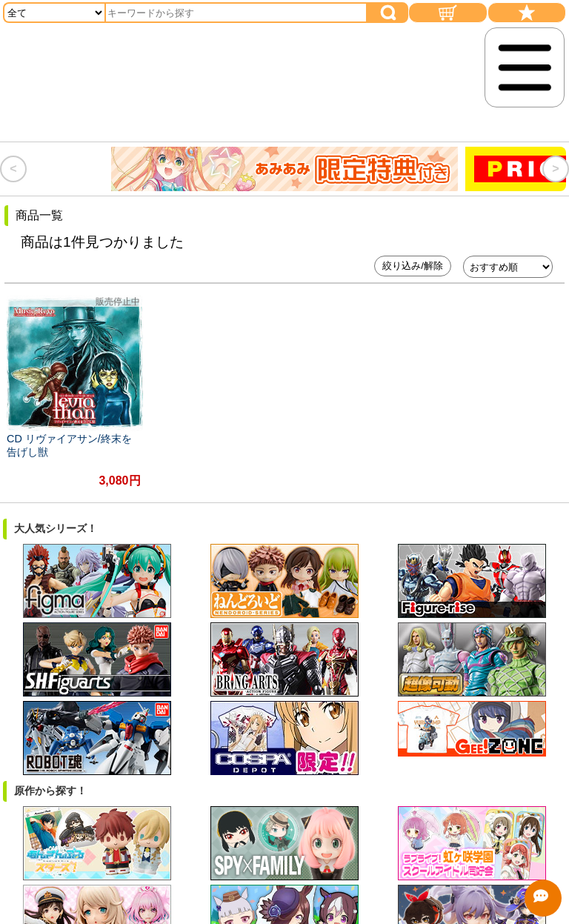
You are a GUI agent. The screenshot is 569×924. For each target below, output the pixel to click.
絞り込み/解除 (413, 266)
